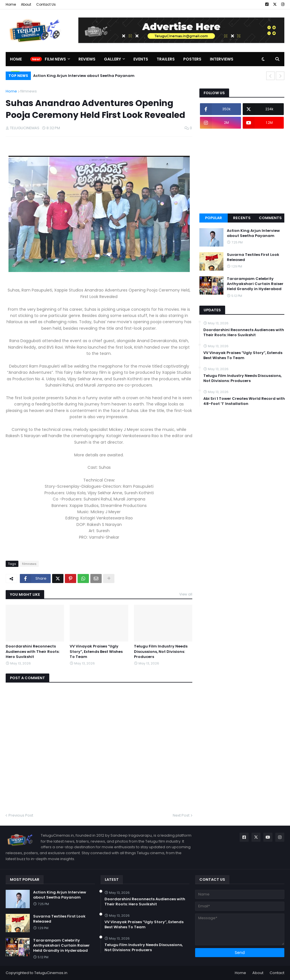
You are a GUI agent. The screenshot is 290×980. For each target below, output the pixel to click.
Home (11, 4)
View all (186, 594)
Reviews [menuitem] (87, 59)
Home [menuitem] (16, 59)
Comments (270, 218)
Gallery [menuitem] (112, 59)
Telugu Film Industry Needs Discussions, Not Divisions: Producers (161, 651)
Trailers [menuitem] (166, 59)
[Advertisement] (242, 171)
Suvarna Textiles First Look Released (253, 257)
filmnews (29, 91)
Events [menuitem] (141, 59)
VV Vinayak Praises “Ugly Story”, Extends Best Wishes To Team (96, 651)
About (26, 4)
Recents (242, 218)
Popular (214, 218)
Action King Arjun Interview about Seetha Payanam (84, 76)
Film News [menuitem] (55, 59)
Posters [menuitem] (192, 59)
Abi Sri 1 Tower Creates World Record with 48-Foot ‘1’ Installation (244, 401)
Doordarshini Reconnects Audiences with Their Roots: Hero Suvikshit (33, 651)
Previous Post (21, 815)
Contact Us (46, 4)
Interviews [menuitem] (222, 59)
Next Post (181, 815)
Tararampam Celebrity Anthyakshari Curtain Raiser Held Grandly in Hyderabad (255, 284)
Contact (277, 973)
